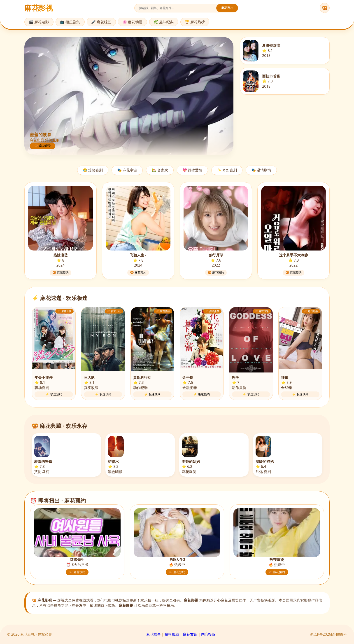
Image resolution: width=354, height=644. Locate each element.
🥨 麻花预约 (61, 273)
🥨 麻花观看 (43, 146)
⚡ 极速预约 (54, 394)
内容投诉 (208, 634)
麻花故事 (154, 634)
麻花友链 (190, 634)
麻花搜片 (227, 8)
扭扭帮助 (172, 634)
